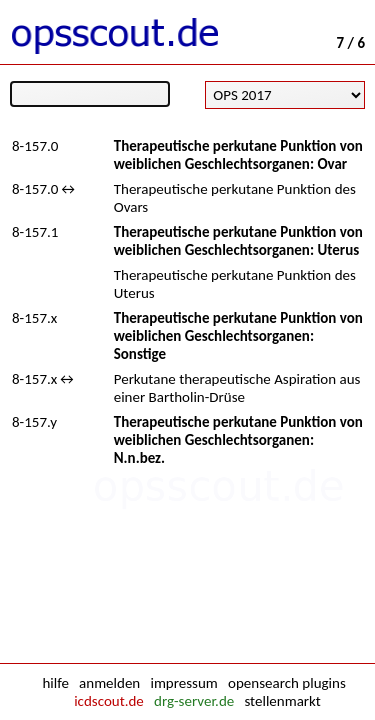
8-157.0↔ (45, 189)
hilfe (55, 683)
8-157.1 (35, 232)
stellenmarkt (282, 701)
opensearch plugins (287, 683)
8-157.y (34, 422)
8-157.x (34, 318)
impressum (183, 683)
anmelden (109, 683)
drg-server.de (194, 701)
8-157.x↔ (44, 379)
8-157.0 (35, 146)
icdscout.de (109, 701)
